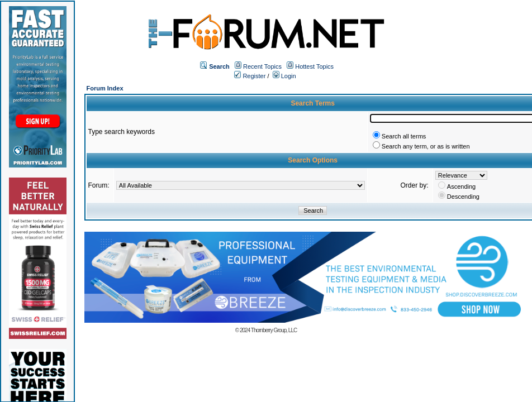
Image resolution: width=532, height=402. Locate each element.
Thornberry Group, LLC (274, 330)
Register (250, 76)
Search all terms (404, 136)
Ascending (461, 186)
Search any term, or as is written (426, 146)
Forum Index (105, 88)
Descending (463, 197)
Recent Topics (262, 66)
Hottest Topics (314, 66)
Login (284, 76)
